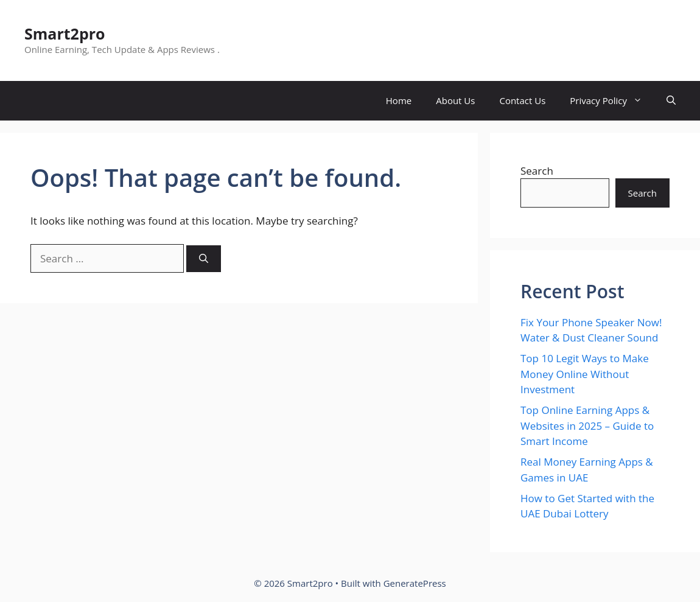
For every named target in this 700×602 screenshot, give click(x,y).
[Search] (204, 259)
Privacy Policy (612, 101)
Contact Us (522, 100)
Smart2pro (65, 33)
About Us (455, 100)
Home (399, 100)
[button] (671, 101)
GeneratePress (415, 583)
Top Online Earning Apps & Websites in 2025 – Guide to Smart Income (587, 425)
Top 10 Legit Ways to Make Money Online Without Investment (585, 374)
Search (537, 171)
